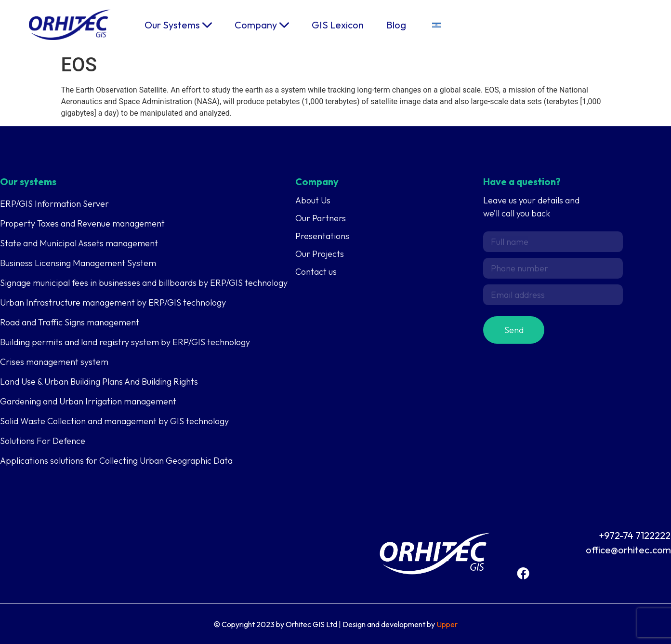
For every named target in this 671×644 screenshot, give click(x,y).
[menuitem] (436, 25)
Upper (447, 624)
